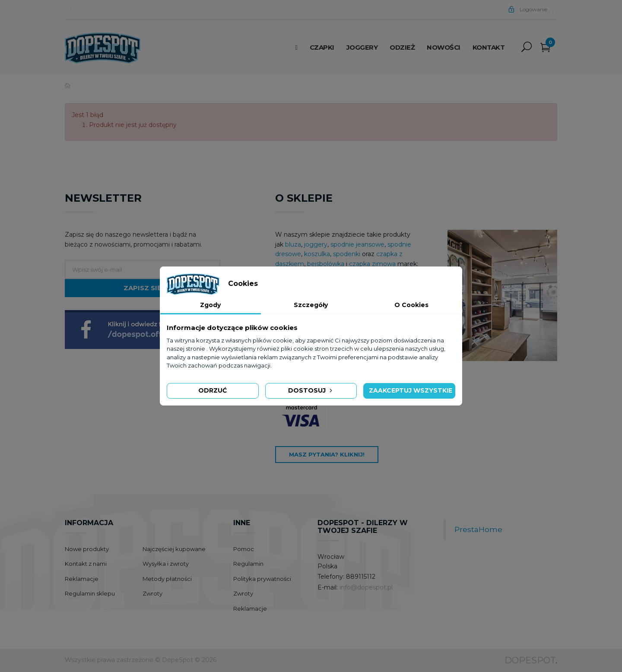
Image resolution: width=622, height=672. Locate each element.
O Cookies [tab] (411, 305)
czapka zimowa (372, 264)
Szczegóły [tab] (311, 305)
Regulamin (248, 564)
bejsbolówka (327, 264)
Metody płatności (167, 579)
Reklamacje (82, 579)
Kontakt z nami (86, 564)
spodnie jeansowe (357, 244)
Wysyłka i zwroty (166, 564)
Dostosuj (311, 390)
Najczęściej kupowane (174, 549)
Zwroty (152, 593)
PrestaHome (478, 529)
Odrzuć (213, 390)
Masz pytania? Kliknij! (327, 454)
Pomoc (244, 549)
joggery (316, 244)
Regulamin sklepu (90, 593)
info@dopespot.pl (366, 587)
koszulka (317, 254)
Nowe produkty (87, 549)
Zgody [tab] (210, 305)
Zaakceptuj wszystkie (411, 390)
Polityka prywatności (262, 579)
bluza (293, 244)
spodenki (347, 254)
